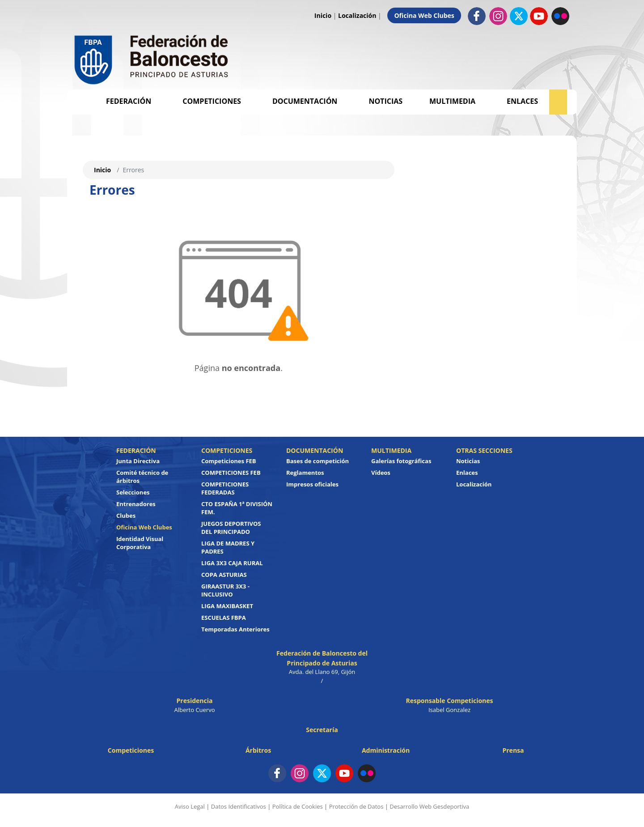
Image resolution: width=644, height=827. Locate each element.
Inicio (323, 15)
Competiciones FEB (229, 461)
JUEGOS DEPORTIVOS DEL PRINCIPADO (231, 528)
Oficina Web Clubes (424, 15)
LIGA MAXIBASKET (227, 606)
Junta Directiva (138, 461)
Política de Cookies (298, 806)
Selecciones (133, 492)
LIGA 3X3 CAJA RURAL (232, 563)
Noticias (386, 101)
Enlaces (522, 101)
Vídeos (381, 473)
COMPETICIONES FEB (231, 473)
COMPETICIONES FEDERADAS (225, 488)
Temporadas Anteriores (235, 629)
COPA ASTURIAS (224, 575)
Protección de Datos (356, 806)
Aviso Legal (190, 806)
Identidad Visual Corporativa (140, 543)
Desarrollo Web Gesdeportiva (429, 806)
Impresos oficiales (312, 484)
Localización (357, 15)
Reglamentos (305, 473)
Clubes (126, 516)
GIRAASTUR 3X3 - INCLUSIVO (225, 590)
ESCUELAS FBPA (224, 618)
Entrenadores (136, 504)
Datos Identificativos (239, 806)
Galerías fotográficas (401, 461)
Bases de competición (318, 461)
